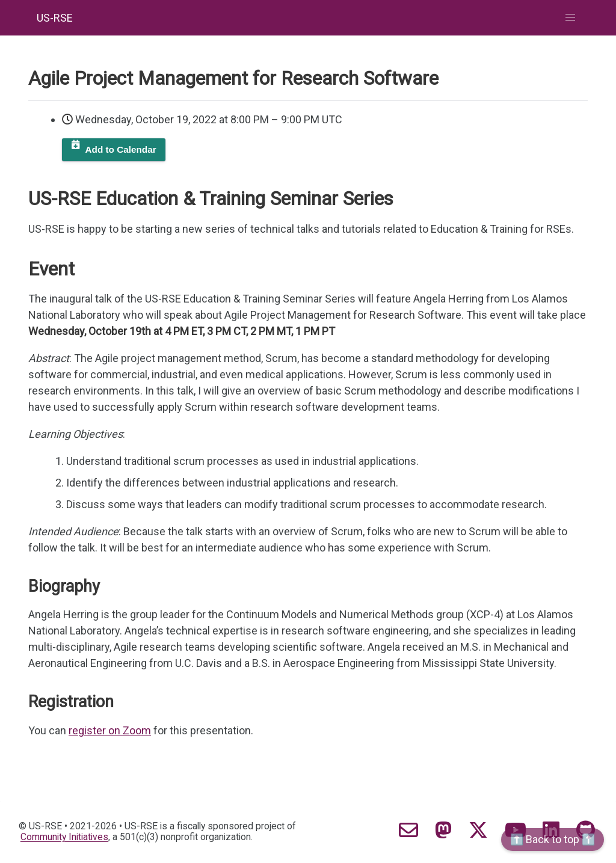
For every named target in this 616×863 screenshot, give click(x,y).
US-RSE (55, 18)
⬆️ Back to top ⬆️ (553, 839)
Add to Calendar (121, 149)
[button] (571, 18)
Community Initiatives (64, 837)
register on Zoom (110, 730)
